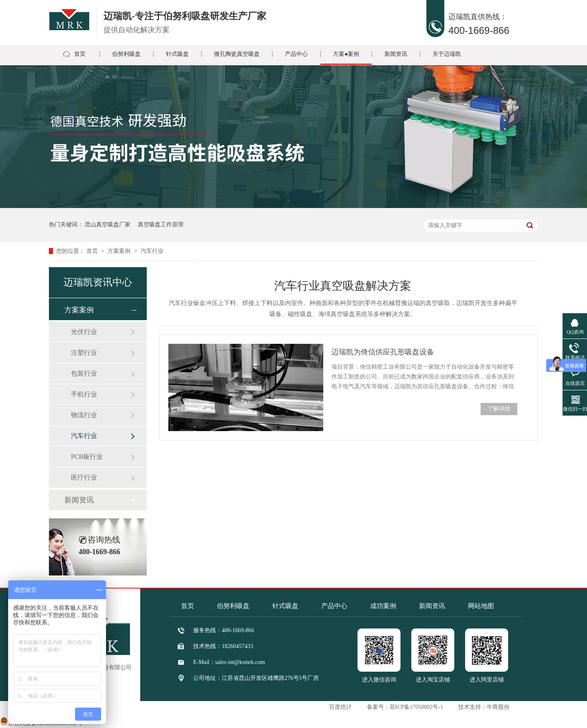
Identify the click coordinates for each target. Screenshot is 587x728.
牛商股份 (498, 707)
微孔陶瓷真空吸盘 (237, 54)
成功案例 (383, 606)
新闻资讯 (396, 54)
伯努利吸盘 (126, 54)
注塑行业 (84, 353)
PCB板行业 (87, 457)
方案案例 (120, 251)
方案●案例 (346, 54)
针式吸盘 (177, 54)
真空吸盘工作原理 (161, 225)
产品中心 (296, 54)
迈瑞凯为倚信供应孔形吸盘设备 (383, 352)
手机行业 (84, 394)
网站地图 (481, 606)
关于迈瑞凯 (447, 54)
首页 (80, 54)
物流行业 (84, 415)
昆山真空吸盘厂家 (108, 225)
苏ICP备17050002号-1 (416, 707)
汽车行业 (152, 251)
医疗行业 (84, 477)
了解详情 (499, 409)
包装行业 (84, 373)
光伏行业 (84, 332)
